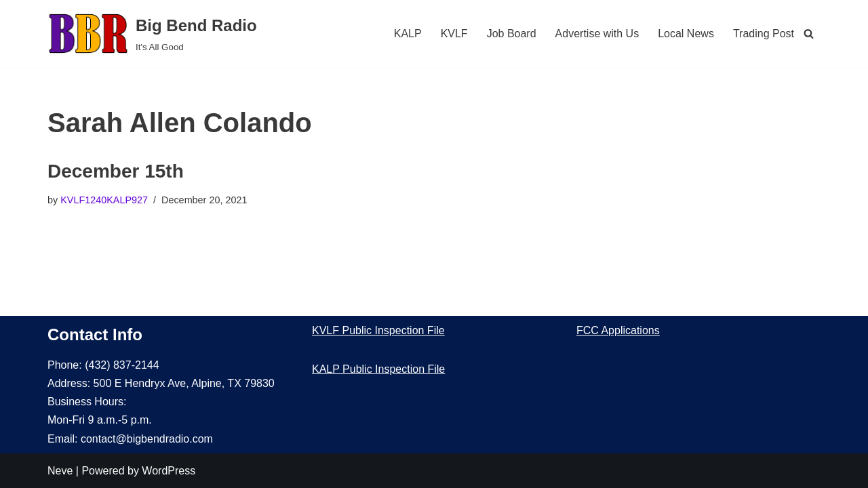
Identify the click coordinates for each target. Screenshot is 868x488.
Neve (60, 471)
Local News (686, 34)
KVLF (454, 34)
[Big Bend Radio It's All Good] (152, 34)
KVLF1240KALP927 (104, 200)
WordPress (169, 471)
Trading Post (764, 34)
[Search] (809, 34)
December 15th (116, 171)
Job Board (512, 34)
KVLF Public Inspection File (378, 330)
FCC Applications (618, 330)
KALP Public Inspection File (378, 369)
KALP (408, 34)
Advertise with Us (597, 34)
